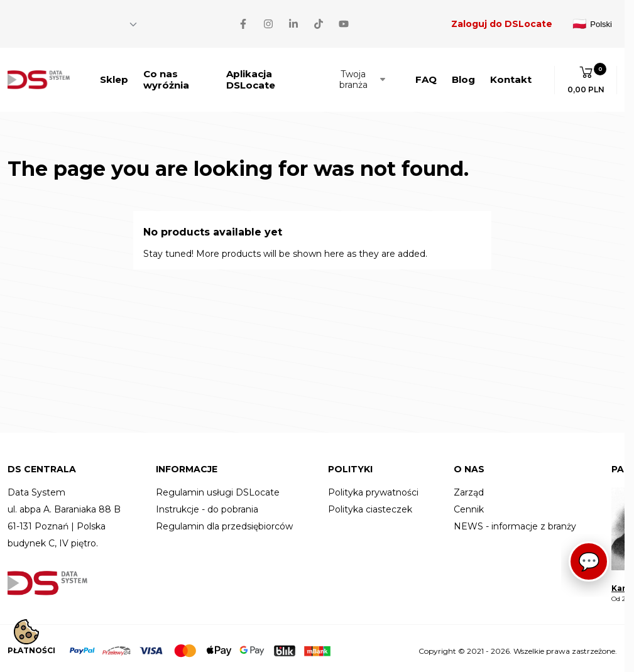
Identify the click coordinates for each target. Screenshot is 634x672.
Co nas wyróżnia (166, 74)
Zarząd (469, 488)
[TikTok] (88, 21)
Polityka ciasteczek (370, 505)
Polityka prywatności (373, 488)
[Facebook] (13, 21)
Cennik (469, 505)
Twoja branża (363, 74)
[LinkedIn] (63, 21)
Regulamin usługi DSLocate (218, 488)
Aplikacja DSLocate (251, 74)
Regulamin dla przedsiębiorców (224, 522)
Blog (463, 74)
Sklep (114, 74)
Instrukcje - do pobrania (207, 505)
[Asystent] (593, 565)
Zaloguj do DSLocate (502, 21)
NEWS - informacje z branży (515, 522)
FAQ (426, 74)
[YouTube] (113, 21)
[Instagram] (38, 21)
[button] (586, 75)
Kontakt (511, 74)
